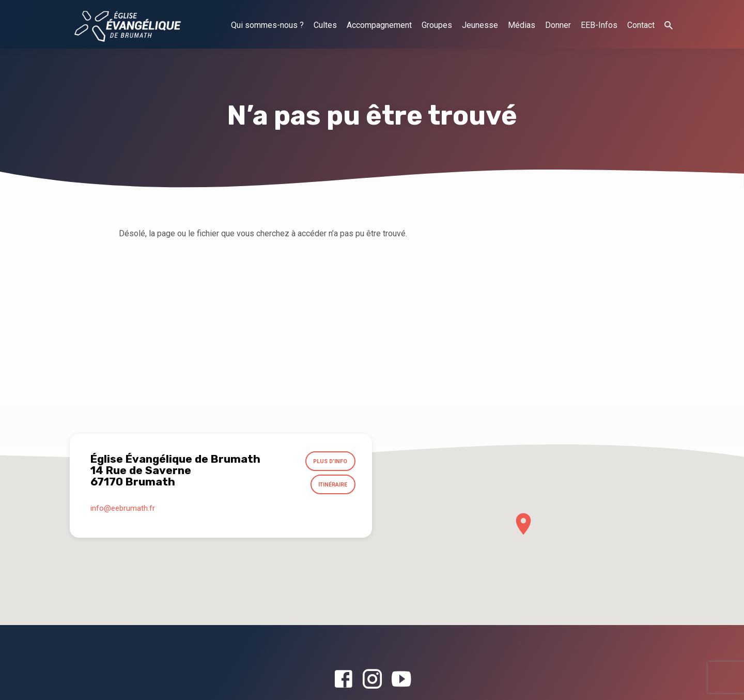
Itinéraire (331, 487)
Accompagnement (379, 25)
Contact (641, 25)
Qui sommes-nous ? (267, 25)
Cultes (325, 25)
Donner (558, 25)
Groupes (437, 25)
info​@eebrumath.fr (123, 511)
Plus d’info (329, 462)
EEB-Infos (599, 25)
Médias (522, 25)
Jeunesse (480, 25)
